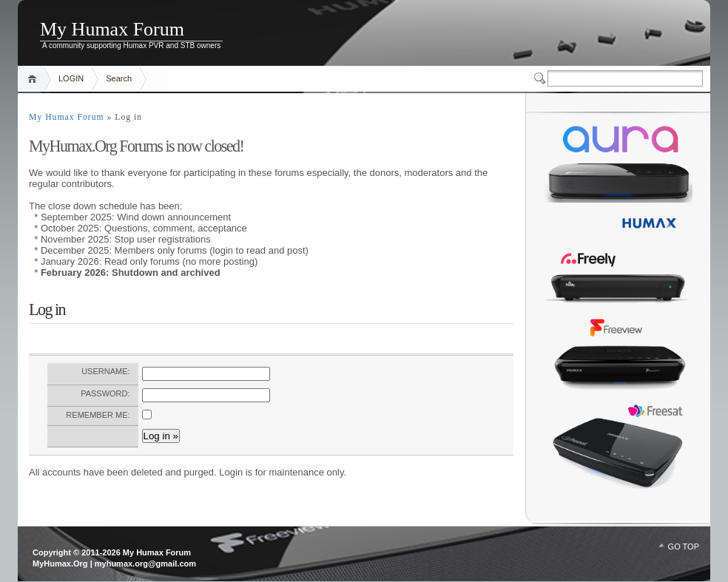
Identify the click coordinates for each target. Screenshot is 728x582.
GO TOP (684, 547)
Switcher (541, 78)
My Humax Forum (112, 29)
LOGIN (71, 78)
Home (34, 79)
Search (119, 78)
